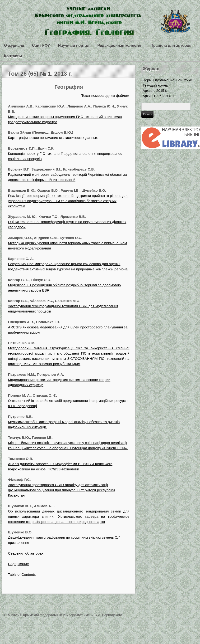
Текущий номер (155, 85)
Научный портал (74, 46)
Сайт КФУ (41, 46)
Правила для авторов (171, 46)
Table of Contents (22, 574)
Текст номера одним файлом (105, 95)
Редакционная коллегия (120, 46)
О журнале (14, 46)
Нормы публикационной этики (167, 80)
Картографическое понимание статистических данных (53, 138)
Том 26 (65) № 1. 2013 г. (40, 74)
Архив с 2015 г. (155, 90)
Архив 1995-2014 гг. (159, 96)
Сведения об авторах (26, 553)
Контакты (13, 56)
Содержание (19, 564)
